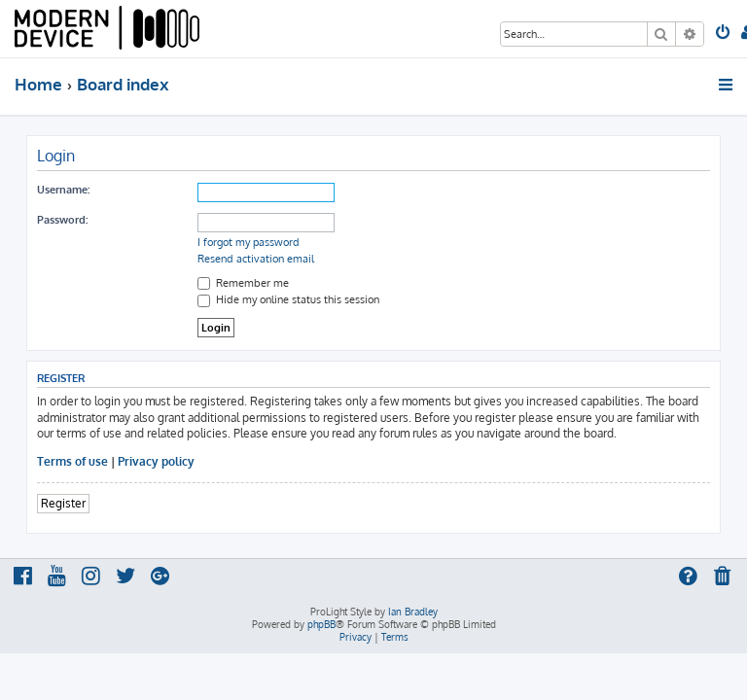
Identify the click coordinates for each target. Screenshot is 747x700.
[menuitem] (724, 34)
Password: (62, 220)
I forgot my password (249, 242)
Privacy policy (156, 461)
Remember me (243, 283)
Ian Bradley (413, 612)
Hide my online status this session (288, 299)
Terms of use (72, 461)
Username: (63, 190)
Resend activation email (256, 259)
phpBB (321, 624)
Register (63, 503)
